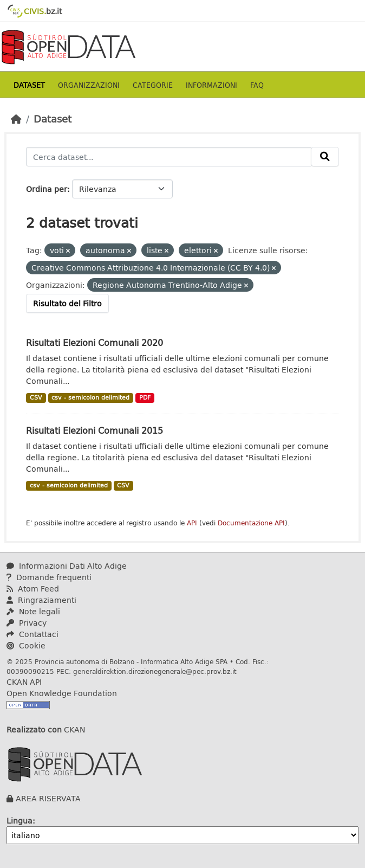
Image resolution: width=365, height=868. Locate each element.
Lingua (19, 821)
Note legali (33, 611)
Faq (257, 85)
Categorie (153, 85)
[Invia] (325, 157)
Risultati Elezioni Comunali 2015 (94, 430)
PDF (145, 397)
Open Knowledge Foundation (62, 693)
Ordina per (47, 189)
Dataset (29, 85)
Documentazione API (251, 523)
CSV (36, 397)
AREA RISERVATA (48, 798)
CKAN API (24, 682)
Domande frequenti (49, 577)
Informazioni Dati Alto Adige (67, 566)
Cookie (26, 645)
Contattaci (32, 634)
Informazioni (211, 85)
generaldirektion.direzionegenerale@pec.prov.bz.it (155, 671)
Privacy (27, 623)
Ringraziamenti (41, 600)
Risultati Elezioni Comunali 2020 (94, 342)
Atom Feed (33, 589)
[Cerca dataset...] (169, 157)
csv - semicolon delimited (90, 397)
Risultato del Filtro (67, 303)
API (192, 523)
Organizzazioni (89, 85)
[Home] (16, 119)
